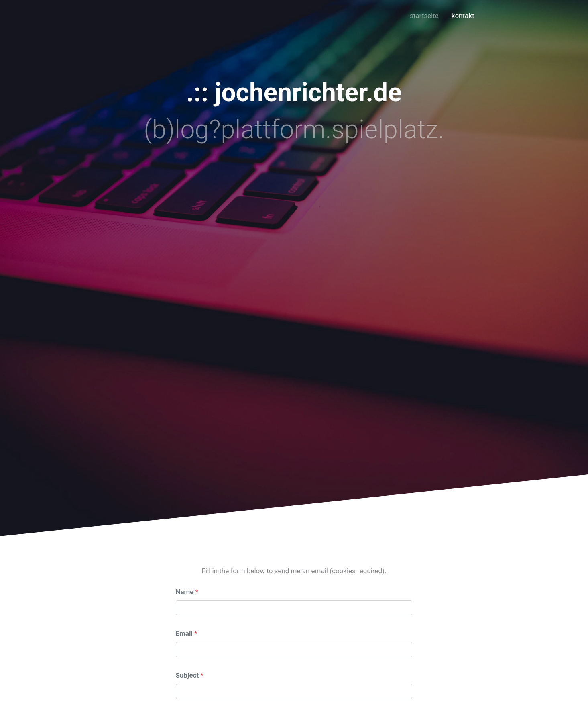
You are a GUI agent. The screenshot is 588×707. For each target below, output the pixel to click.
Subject (187, 675)
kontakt (463, 16)
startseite (424, 16)
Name (185, 592)
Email (184, 633)
